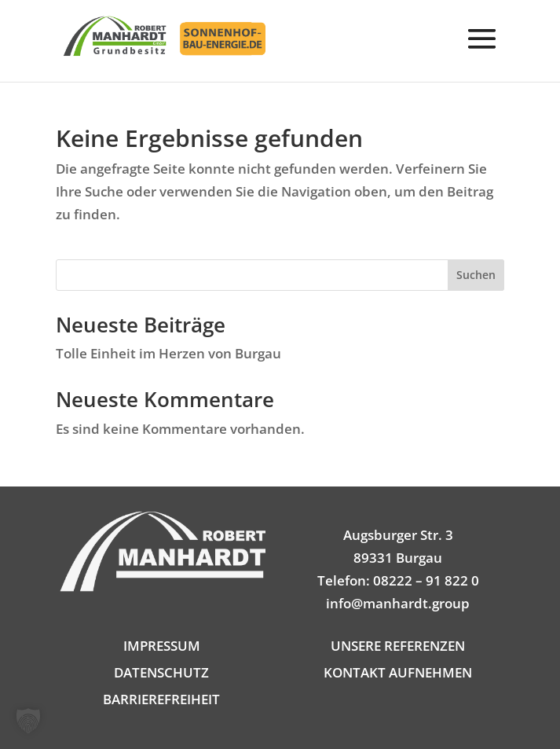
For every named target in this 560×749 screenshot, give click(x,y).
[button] (482, 50)
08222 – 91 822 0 (426, 580)
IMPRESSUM (162, 646)
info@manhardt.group (398, 603)
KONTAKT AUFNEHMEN (398, 672)
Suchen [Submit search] (476, 275)
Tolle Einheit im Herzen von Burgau (168, 353)
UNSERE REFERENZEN (398, 646)
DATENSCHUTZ (161, 672)
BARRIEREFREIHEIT (161, 699)
